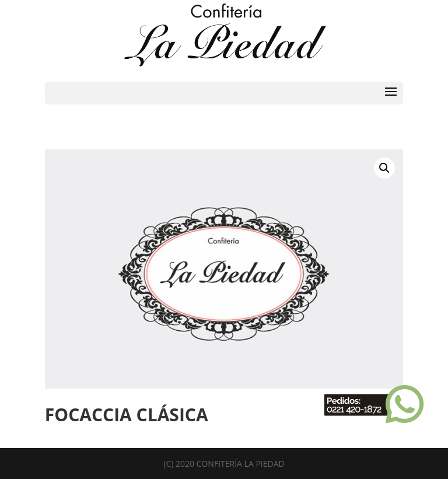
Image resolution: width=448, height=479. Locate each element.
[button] (384, 168)
